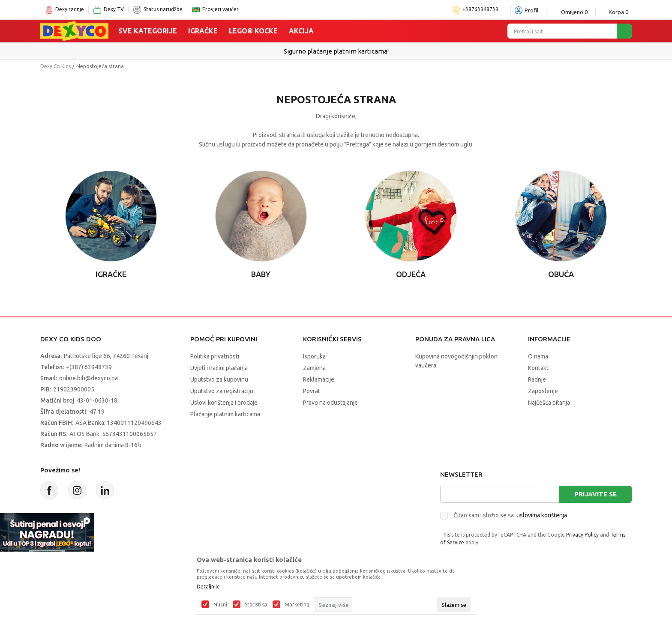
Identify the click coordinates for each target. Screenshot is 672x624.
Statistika (256, 605)
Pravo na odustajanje (330, 403)
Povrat (312, 391)
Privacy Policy (582, 535)
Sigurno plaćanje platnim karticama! (336, 51)
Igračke (203, 31)
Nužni (220, 605)
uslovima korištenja (542, 515)
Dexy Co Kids (55, 66)
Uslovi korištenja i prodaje (224, 403)
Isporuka (314, 356)
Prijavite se (595, 494)
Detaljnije (208, 587)
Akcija (301, 31)
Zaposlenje (543, 391)
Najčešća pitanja (549, 403)
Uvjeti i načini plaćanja (219, 368)
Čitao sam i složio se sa (510, 515)
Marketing (297, 605)
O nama (538, 356)
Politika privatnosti (215, 356)
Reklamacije (319, 379)
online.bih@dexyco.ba (88, 378)
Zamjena (314, 368)
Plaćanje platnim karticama (225, 414)
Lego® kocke (253, 31)
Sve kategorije (148, 31)
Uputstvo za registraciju (222, 391)
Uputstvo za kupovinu (219, 379)
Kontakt (538, 368)
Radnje (537, 379)
